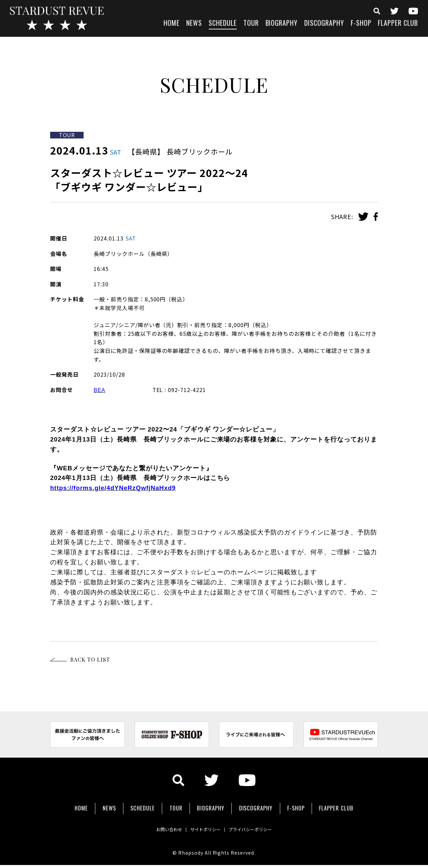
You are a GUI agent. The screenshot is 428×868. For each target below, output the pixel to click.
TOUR (251, 24)
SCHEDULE (223, 24)
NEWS (194, 24)
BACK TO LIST (90, 659)
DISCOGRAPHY (324, 24)
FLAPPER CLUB (398, 24)
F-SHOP (361, 24)
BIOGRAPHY (282, 24)
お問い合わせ (160, 825)
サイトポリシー (205, 825)
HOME (172, 24)
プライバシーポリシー (258, 825)
